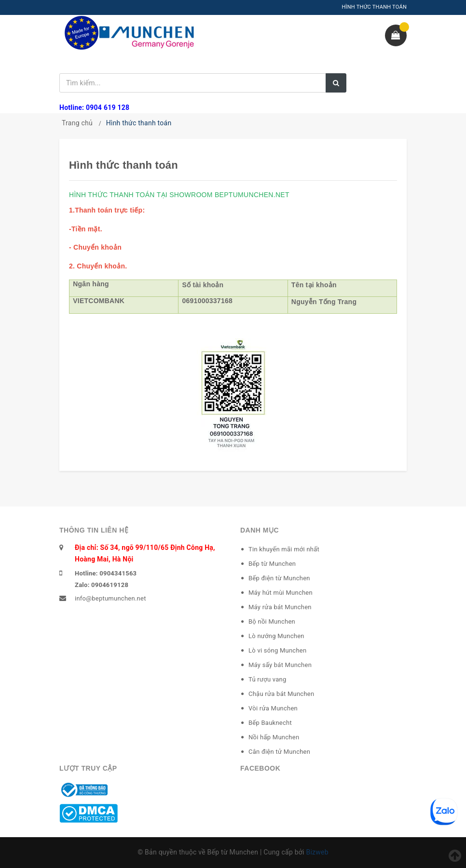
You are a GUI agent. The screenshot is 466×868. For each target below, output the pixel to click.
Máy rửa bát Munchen (280, 607)
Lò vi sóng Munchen (277, 650)
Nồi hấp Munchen (274, 737)
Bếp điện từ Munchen (279, 578)
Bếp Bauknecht (270, 723)
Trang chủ (77, 123)
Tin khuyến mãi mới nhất (284, 549)
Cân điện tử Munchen (279, 752)
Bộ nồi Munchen (272, 621)
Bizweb (317, 852)
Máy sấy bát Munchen (280, 665)
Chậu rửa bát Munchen (281, 694)
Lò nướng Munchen (276, 636)
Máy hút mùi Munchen (281, 593)
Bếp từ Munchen (272, 564)
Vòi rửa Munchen (273, 708)
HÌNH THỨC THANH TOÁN (374, 7)
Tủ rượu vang (267, 679)
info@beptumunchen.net (110, 598)
